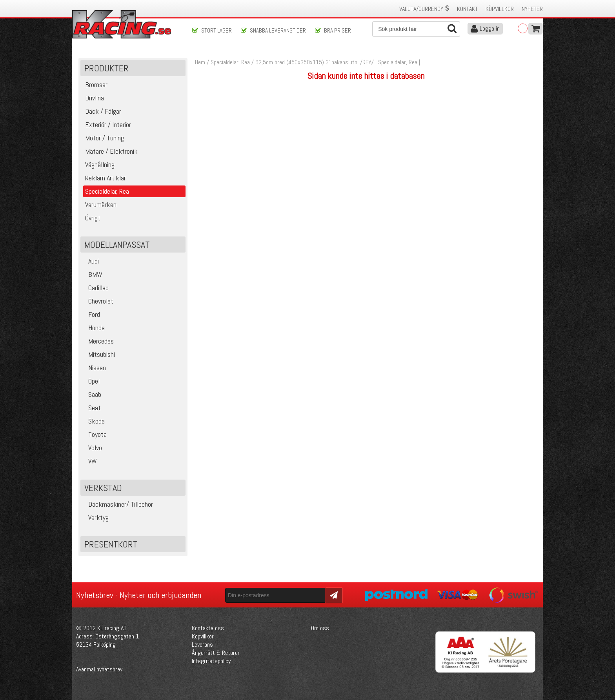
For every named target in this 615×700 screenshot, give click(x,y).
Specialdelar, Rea (230, 62)
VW (90, 461)
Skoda (94, 421)
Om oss (320, 628)
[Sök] (416, 29)
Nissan (94, 368)
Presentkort (111, 544)
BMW (92, 274)
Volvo (92, 448)
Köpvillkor (500, 9)
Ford (91, 314)
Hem (200, 62)
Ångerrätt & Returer (216, 653)
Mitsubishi (99, 354)
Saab (92, 394)
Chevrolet (98, 301)
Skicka (333, 595)
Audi (91, 261)
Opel (91, 381)
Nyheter (532, 9)
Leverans (202, 645)
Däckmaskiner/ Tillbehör (118, 504)
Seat (92, 408)
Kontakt (467, 9)
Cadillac (96, 288)
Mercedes (98, 341)
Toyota (95, 434)
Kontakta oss (208, 628)
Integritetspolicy (211, 661)
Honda (94, 328)
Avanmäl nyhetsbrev (99, 669)
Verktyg (96, 517)
